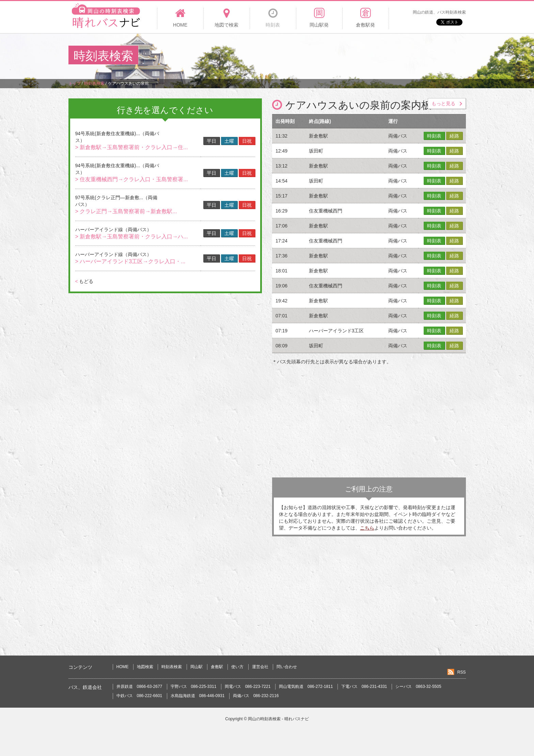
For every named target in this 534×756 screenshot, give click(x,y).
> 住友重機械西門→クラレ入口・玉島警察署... (132, 179)
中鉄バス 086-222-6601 (139, 696)
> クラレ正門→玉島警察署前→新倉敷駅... (126, 211)
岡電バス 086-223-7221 (248, 687)
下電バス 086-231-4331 (364, 687)
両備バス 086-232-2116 (256, 696)
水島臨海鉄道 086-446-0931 (198, 696)
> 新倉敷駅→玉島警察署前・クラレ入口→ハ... (132, 237)
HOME (123, 667)
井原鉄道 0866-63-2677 (139, 687)
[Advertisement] (342, 56)
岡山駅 (197, 667)
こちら (367, 528)
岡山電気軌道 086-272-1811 (306, 687)
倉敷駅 (217, 667)
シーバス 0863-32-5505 (418, 687)
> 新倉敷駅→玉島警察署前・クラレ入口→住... (132, 147)
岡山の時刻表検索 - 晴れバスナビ (278, 719)
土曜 (229, 141)
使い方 (237, 667)
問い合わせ (287, 667)
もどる (84, 281)
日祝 (247, 141)
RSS (462, 672)
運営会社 (260, 667)
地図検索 (145, 667)
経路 (454, 136)
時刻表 (434, 136)
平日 (211, 141)
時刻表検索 (172, 667)
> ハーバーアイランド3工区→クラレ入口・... (130, 261)
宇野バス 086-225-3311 (194, 687)
